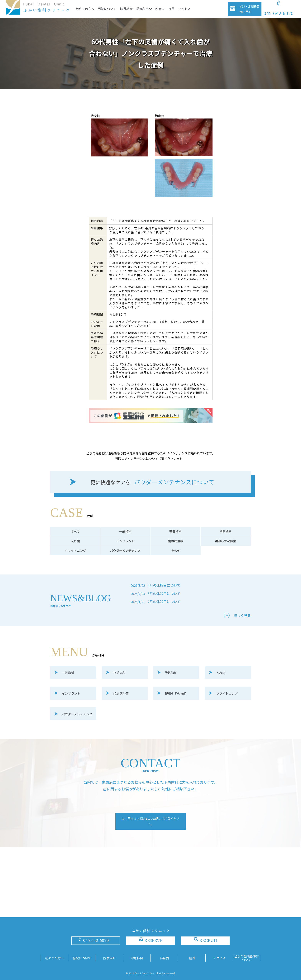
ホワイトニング (75, 550)
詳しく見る (242, 615)
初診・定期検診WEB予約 (249, 9)
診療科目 (144, 9)
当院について (107, 9)
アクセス (185, 9)
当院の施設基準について (247, 958)
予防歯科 (226, 531)
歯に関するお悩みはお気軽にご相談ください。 (150, 821)
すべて (75, 531)
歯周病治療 (175, 541)
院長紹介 (126, 9)
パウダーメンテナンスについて (152, 482)
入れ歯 (75, 541)
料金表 (160, 9)
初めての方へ (85, 9)
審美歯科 (175, 531)
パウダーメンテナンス (125, 550)
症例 (172, 9)
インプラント (125, 541)
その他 (176, 550)
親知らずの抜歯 (226, 541)
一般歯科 (125, 531)
